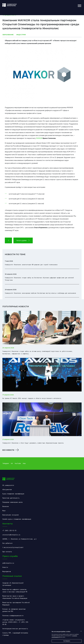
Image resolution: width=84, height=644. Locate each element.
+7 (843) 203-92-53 (9, 531)
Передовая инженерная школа (12, 502)
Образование (8, 35)
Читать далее (23, 240)
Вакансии (6, 506)
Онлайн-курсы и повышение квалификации (17, 519)
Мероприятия (7, 572)
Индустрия (21, 35)
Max (24, 463)
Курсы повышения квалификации (13, 494)
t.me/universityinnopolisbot (13, 547)
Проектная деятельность (11, 498)
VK (12, 463)
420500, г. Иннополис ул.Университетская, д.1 (19, 539)
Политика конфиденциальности (13, 616)
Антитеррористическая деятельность (15, 629)
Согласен (67, 641)
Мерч (4, 511)
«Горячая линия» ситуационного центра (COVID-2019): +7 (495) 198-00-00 (16, 622)
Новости (5, 567)
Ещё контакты (7, 552)
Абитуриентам (7, 490)
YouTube (18, 463)
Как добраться (7, 543)
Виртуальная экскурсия (11, 515)
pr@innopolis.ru (8, 563)
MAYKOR (39, 138)
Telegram (6, 463)
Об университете (8, 485)
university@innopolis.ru (11, 535)
